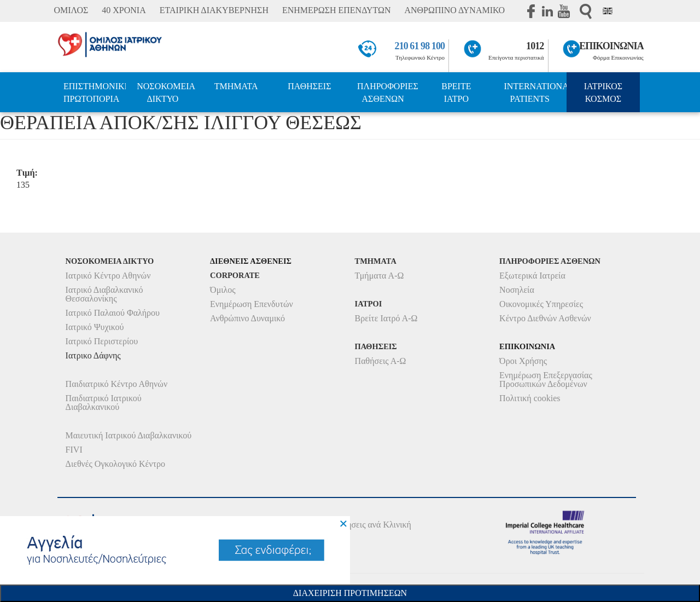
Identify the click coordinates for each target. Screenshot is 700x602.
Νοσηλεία (517, 290)
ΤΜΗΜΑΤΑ (236, 86)
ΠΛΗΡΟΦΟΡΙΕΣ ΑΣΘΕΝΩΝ (388, 92)
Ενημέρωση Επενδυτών (252, 304)
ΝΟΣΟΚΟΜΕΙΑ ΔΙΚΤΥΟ (166, 92)
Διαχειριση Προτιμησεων (350, 593)
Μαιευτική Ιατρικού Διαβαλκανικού (129, 435)
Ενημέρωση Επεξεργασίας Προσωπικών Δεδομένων (546, 380)
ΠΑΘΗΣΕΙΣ (309, 86)
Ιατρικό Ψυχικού (95, 327)
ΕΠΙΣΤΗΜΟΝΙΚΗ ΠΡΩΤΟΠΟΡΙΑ (95, 92)
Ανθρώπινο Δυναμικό (247, 318)
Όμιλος (223, 290)
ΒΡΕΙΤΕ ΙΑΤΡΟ (456, 92)
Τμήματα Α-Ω (380, 276)
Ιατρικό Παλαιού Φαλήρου (113, 313)
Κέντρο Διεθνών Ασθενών (545, 318)
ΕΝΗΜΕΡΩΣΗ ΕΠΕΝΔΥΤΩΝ (336, 10)
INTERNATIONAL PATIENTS (535, 92)
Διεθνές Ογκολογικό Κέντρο (115, 464)
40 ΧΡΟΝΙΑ (124, 10)
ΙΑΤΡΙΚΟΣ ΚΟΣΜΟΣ (603, 92)
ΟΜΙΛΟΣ (71, 10)
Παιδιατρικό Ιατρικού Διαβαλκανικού (104, 403)
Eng (608, 11)
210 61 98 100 (420, 46)
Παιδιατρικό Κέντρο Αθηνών (117, 384)
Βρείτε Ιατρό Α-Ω (386, 318)
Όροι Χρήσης (523, 361)
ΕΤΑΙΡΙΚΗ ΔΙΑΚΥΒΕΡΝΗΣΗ (214, 10)
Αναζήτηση (586, 11)
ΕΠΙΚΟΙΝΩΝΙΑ (611, 46)
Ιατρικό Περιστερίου (102, 341)
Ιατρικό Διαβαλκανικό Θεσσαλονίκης (104, 294)
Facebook (531, 11)
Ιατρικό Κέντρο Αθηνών (108, 276)
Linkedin (547, 11)
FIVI (74, 450)
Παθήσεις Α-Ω (381, 361)
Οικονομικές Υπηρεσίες (541, 304)
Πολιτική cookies (530, 398)
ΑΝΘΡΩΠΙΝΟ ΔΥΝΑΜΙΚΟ (454, 10)
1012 (535, 46)
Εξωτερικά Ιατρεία (532, 276)
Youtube (564, 11)
